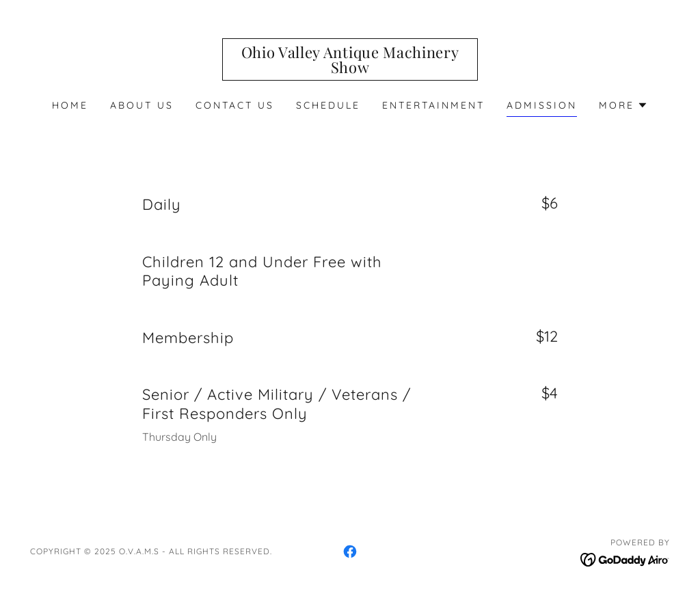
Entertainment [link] (433, 105)
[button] (623, 105)
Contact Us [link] (235, 105)
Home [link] (70, 105)
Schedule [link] (328, 105)
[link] (350, 69)
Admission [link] (542, 105)
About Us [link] (142, 105)
